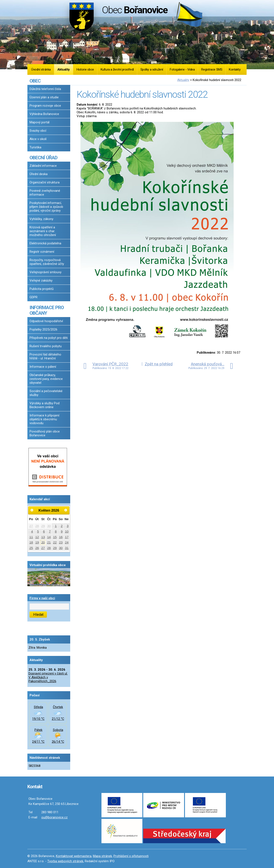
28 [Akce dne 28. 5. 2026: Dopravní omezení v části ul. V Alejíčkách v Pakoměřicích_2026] (49, 548)
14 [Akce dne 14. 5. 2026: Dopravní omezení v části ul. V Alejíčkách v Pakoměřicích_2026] (49, 537)
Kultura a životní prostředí (117, 69)
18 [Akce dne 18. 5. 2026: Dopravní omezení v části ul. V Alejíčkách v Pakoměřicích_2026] (31, 542)
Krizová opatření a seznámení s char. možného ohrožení (43, 231)
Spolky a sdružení (152, 69)
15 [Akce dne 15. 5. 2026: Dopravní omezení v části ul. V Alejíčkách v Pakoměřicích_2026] (55, 537)
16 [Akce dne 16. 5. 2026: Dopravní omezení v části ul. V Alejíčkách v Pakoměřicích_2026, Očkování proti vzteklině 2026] (61, 537)
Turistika (35, 147)
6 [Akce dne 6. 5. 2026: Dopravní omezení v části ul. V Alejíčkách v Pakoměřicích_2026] (44, 531)
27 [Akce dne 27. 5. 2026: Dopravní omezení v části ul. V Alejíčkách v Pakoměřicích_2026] (43, 548)
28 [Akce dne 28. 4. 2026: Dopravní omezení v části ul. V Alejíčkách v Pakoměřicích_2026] (37, 526)
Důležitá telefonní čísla (45, 89)
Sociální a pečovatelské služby (46, 393)
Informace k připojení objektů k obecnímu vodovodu (44, 419)
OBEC (35, 81)
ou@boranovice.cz (54, 817)
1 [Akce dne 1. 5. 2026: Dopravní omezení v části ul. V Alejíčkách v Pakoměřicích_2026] (56, 526)
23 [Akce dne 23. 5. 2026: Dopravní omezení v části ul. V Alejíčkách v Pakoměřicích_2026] (61, 542)
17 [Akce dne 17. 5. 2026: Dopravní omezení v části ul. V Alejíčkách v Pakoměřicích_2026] (67, 537)
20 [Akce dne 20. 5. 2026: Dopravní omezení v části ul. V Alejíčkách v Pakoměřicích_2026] (43, 542)
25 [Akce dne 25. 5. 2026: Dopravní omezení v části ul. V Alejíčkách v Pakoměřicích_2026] (31, 548)
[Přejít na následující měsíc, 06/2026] (66, 510)
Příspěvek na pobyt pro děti (49, 338)
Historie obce (85, 69)
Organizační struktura (45, 182)
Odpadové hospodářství (46, 321)
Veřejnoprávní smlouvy (45, 272)
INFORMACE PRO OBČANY (47, 310)
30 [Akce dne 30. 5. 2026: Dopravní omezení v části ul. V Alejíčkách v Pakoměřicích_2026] (61, 548)
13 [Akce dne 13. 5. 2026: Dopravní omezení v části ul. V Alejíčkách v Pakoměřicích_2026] (43, 537)
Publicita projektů (42, 289)
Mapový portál (39, 122)
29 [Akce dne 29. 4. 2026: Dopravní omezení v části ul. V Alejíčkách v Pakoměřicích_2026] (43, 526)
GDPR (34, 297)
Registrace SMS (212, 69)
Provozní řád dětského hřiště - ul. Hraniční (45, 356)
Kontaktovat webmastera (74, 856)
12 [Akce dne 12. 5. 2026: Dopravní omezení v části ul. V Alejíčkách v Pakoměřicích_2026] (37, 537)
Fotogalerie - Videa (182, 69)
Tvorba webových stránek (65, 861)
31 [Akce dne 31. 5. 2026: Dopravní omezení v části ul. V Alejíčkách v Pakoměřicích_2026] (67, 548)
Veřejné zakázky (41, 280)
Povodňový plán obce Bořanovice (45, 433)
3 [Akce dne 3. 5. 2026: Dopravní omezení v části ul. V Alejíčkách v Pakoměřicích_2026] (68, 526)
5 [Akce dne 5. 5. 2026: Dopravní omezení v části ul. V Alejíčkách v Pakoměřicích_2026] (38, 531)
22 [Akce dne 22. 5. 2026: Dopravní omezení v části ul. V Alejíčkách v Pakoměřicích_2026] (55, 542)
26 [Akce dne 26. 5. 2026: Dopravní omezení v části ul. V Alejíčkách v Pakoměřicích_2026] (37, 548)
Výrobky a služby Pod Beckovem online (45, 405)
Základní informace (43, 166)
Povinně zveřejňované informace (45, 193)
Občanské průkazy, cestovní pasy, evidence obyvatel (46, 379)
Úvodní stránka (41, 69)
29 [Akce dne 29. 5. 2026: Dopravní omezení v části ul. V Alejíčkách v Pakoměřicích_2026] (55, 548)
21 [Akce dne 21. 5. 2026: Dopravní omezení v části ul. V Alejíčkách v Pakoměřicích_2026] (49, 542)
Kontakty (235, 69)
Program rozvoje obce (45, 106)
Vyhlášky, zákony (41, 219)
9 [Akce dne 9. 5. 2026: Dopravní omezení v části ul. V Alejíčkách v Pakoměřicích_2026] (62, 531)
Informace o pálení (43, 367)
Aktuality (64, 69)
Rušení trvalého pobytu (46, 346)
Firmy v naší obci (42, 598)
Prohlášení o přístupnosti (131, 856)
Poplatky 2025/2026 (43, 329)
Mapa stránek (102, 856)
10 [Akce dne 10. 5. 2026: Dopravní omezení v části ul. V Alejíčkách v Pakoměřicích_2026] (67, 531)
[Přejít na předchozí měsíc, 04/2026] (32, 510)
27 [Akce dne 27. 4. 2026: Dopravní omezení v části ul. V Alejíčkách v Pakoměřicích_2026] (31, 526)
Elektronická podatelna (45, 243)
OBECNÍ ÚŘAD (43, 158)
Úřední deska (39, 174)
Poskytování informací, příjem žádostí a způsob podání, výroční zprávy (46, 207)
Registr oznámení (42, 252)
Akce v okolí (38, 139)
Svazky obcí (38, 131)
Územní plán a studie (44, 97)
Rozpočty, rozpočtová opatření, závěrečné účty (47, 262)
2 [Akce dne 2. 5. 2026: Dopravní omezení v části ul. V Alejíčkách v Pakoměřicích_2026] (62, 526)
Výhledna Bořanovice (44, 114)
